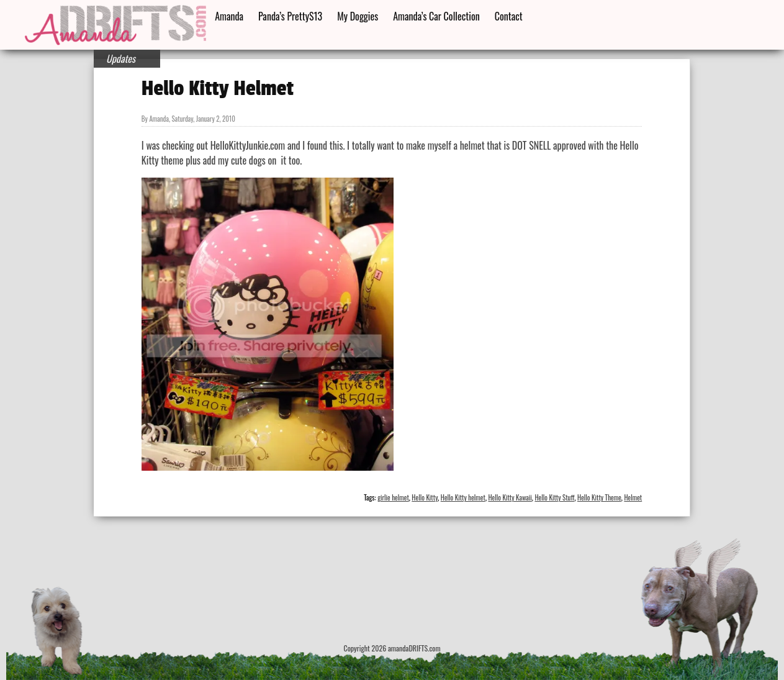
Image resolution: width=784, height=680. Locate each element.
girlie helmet (393, 497)
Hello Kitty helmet (463, 497)
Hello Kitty (425, 497)
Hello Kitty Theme (599, 497)
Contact (509, 16)
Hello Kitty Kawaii (510, 497)
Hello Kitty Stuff (554, 497)
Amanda (229, 16)
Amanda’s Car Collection (436, 16)
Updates (121, 58)
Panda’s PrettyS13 (290, 16)
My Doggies (358, 16)
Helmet (633, 497)
